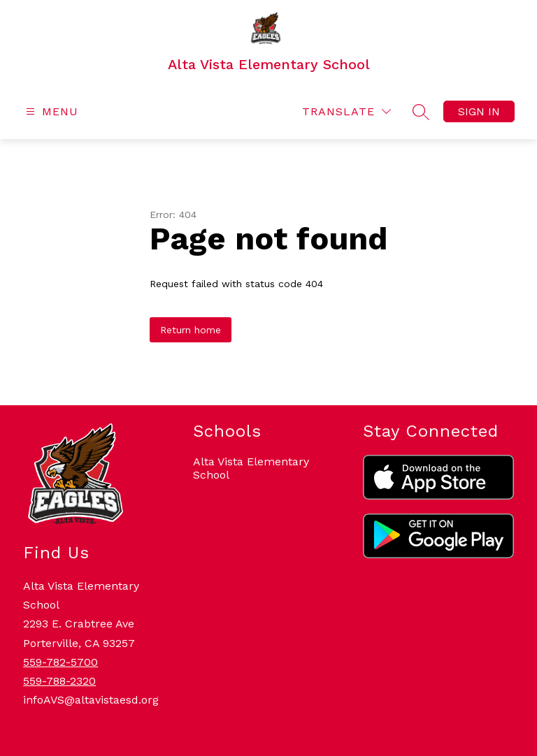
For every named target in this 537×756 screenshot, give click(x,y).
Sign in (479, 111)
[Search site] (421, 112)
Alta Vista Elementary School (251, 468)
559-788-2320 (59, 681)
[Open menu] (50, 111)
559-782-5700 (60, 662)
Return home (191, 330)
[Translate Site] (346, 111)
